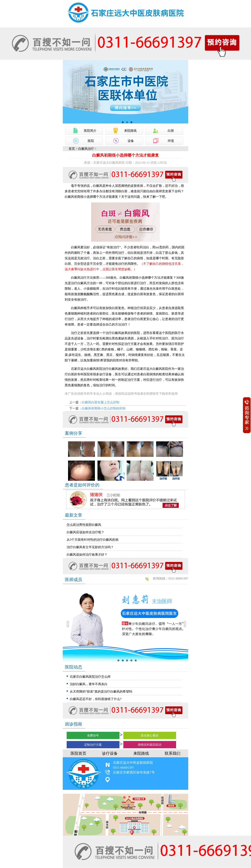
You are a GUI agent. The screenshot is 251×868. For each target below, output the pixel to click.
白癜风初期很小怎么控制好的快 (104, 408)
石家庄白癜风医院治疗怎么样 (90, 677)
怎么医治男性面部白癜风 (84, 525)
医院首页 (78, 753)
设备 (131, 141)
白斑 (171, 131)
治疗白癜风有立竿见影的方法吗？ (90, 547)
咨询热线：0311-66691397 (171, 578)
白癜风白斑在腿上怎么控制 (101, 402)
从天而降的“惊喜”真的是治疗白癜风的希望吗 (101, 692)
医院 (91, 141)
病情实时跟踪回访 (150, 745)
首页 (72, 149)
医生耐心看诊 (150, 736)
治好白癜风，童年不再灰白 (89, 684)
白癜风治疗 (86, 149)
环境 (171, 141)
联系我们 (173, 753)
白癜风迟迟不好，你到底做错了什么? (96, 699)
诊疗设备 (110, 753)
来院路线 (130, 131)
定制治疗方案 (93, 745)
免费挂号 (93, 736)
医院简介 (90, 131)
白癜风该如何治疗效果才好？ (87, 555)
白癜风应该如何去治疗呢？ (85, 532)
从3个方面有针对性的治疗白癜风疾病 (93, 540)
